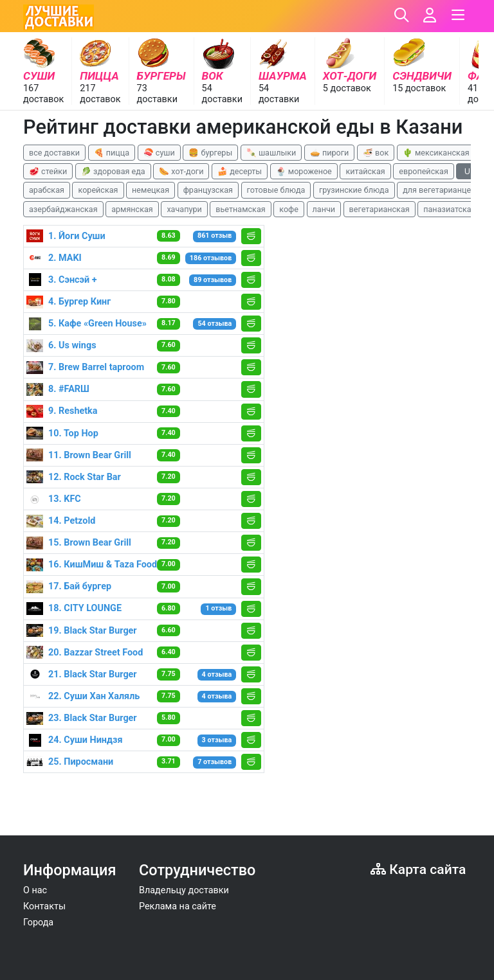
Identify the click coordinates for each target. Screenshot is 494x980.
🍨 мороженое (304, 171)
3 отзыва (217, 740)
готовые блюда (276, 190)
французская (208, 190)
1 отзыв (218, 608)
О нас (35, 890)
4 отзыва (217, 674)
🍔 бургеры (210, 153)
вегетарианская (380, 209)
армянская (132, 209)
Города (38, 922)
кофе (289, 209)
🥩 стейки (48, 171)
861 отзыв (215, 236)
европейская (424, 171)
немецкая (151, 190)
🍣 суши (159, 153)
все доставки (54, 153)
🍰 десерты (240, 171)
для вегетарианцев (439, 190)
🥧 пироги (329, 153)
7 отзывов (215, 762)
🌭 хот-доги (181, 171)
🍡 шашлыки (271, 153)
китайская (365, 171)
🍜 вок (376, 153)
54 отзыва (215, 324)
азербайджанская (63, 209)
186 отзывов (211, 258)
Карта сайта (418, 869)
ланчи (324, 209)
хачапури (184, 209)
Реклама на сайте (178, 906)
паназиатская (449, 209)
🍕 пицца (112, 153)
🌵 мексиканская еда (444, 153)
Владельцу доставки (184, 890)
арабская (47, 190)
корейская (98, 190)
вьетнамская (240, 209)
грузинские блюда (354, 190)
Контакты (44, 906)
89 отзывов (213, 280)
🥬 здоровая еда (113, 171)
